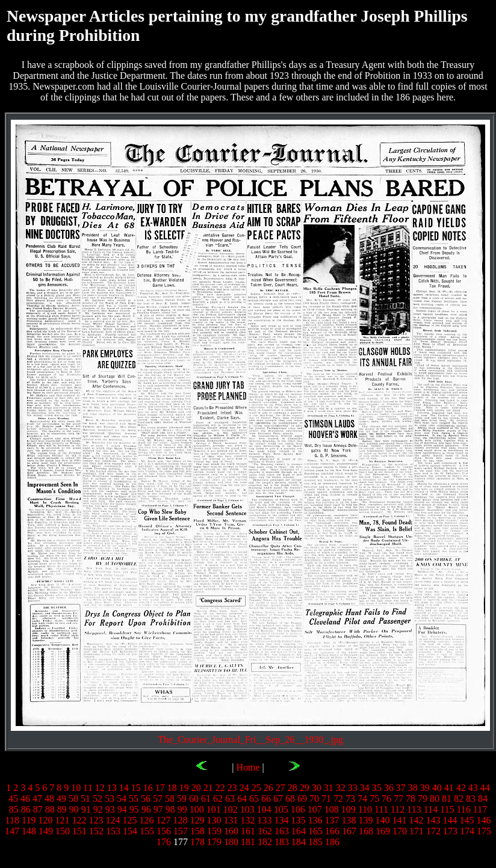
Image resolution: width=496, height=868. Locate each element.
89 (62, 809)
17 (160, 788)
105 (281, 809)
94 (122, 809)
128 (180, 820)
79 (423, 799)
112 (398, 809)
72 (338, 799)
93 (110, 809)
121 (62, 820)
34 (365, 788)
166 (332, 831)
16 (148, 788)
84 (483, 799)
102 (231, 809)
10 (76, 788)
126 (146, 820)
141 (399, 820)
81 (447, 799)
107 (315, 809)
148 (29, 831)
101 (214, 809)
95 (134, 809)
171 (417, 831)
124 (113, 820)
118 (12, 820)
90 (74, 809)
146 (483, 820)
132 (247, 820)
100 (197, 809)
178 (197, 842)
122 (79, 820)
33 (353, 788)
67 (278, 799)
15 (136, 788)
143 (433, 820)
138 (349, 820)
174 (467, 831)
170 (400, 831)
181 (248, 842)
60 (194, 799)
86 (26, 809)
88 (50, 809)
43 (473, 788)
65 (254, 799)
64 (242, 799)
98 (170, 809)
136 (315, 820)
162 (265, 831)
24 (244, 788)
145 (467, 820)
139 (365, 820)
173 (450, 831)
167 (349, 831)
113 (414, 809)
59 (182, 799)
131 (231, 820)
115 (447, 809)
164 (299, 831)
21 (208, 788)
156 (164, 831)
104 (264, 809)
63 (230, 799)
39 (425, 788)
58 (170, 799)
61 (206, 799)
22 (220, 788)
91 (86, 809)
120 (45, 820)
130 (214, 820)
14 (124, 788)
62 (218, 799)
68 (290, 799)
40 (437, 788)
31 (329, 788)
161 (248, 831)
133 (264, 820)
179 (214, 842)
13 (112, 788)
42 (461, 788)
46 (25, 799)
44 (485, 788)
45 (13, 799)
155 (147, 831)
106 (298, 809)
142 (416, 820)
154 (130, 831)
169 (383, 831)
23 (232, 788)
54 (122, 799)
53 (110, 799)
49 (61, 799)
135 (298, 820)
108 (332, 809)
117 (480, 809)
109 (349, 809)
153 (113, 831)
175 (484, 831)
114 (431, 809)
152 (96, 831)
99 (182, 809)
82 (459, 799)
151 (79, 831)
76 (386, 799)
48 (49, 799)
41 (449, 788)
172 (433, 831)
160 (231, 831)
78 (411, 799)
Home (248, 767)
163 (282, 831)
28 (293, 788)
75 (374, 799)
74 (362, 799)
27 (281, 788)
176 (164, 842)
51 (85, 799)
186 (332, 842)
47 (37, 799)
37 (401, 788)
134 (281, 820)
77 (398, 799)
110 (365, 809)
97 (158, 809)
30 (317, 788)
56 (146, 799)
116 (464, 809)
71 (326, 799)
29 (305, 788)
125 (129, 820)
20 (196, 788)
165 (315, 831)
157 (181, 831)
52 (98, 799)
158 (197, 831)
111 (381, 809)
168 (366, 831)
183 (282, 842)
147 (12, 831)
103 (247, 809)
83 (471, 799)
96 (146, 809)
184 (299, 842)
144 (450, 820)
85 (14, 809)
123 (96, 820)
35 (377, 788)
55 (134, 799)
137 (332, 820)
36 (389, 788)
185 (315, 842)
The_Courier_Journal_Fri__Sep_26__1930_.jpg (250, 740)
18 (172, 788)
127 (163, 820)
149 (46, 831)
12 (100, 788)
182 (265, 842)
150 (63, 831)
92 (98, 809)
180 (231, 842)
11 (88, 788)
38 (413, 788)
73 (350, 799)
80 (435, 799)
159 (214, 831)
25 (256, 788)
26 (268, 788)
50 (73, 799)
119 (29, 820)
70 (314, 799)
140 (382, 820)
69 (302, 799)
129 (197, 820)
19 (184, 788)
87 (38, 809)
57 (158, 799)
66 (266, 799)
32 (341, 788)
